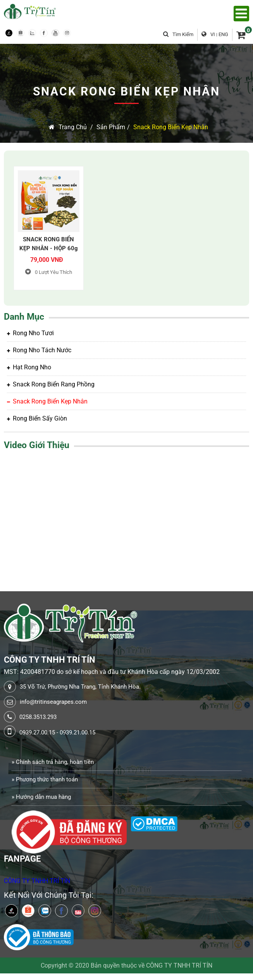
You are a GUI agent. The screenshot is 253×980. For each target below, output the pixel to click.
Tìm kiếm (178, 34)
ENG (223, 34)
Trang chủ (68, 127)
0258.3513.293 (38, 717)
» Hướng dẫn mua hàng (41, 797)
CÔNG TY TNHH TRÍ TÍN (37, 881)
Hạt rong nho (29, 367)
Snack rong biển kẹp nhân (171, 127)
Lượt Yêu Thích (49, 272)
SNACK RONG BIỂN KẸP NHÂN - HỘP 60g (49, 244)
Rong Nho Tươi (30, 333)
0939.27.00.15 (37, 732)
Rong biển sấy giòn (37, 418)
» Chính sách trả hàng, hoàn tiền (53, 762)
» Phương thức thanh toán (45, 779)
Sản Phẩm (111, 127)
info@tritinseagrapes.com (53, 702)
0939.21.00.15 (77, 732)
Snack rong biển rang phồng (51, 384)
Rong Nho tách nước (39, 350)
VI (213, 34)
